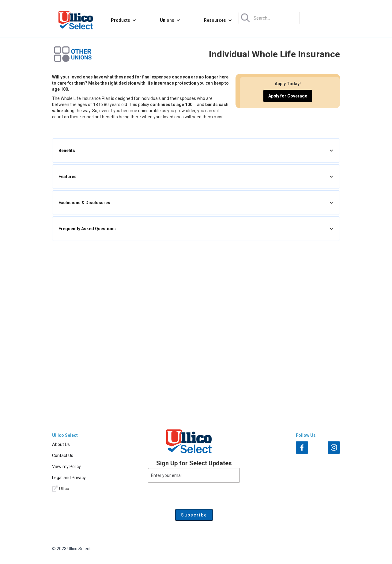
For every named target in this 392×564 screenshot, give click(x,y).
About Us (61, 444)
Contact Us (63, 455)
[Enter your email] (194, 475)
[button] (124, 20)
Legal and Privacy (69, 478)
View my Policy (66, 467)
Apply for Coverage (288, 96)
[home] (76, 20)
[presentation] (194, 495)
